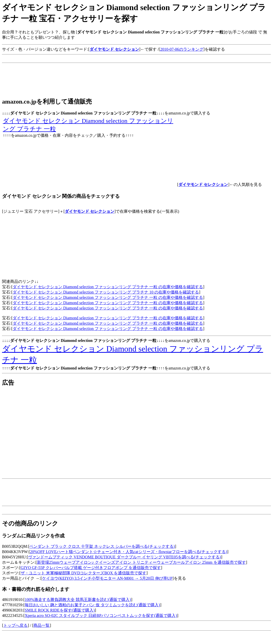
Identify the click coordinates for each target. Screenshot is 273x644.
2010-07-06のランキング (182, 49)
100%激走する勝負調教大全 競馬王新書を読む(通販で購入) (78, 600)
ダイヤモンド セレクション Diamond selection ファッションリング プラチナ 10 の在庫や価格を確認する (106, 292)
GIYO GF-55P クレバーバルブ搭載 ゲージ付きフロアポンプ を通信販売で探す (91, 568)
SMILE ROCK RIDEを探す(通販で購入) (60, 610)
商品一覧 (41, 625)
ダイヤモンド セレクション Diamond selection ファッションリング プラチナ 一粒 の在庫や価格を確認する (108, 287)
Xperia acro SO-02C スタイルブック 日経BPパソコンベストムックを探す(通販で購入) (101, 616)
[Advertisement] (94, 59)
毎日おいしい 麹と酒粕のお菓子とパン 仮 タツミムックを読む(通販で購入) (92, 605)
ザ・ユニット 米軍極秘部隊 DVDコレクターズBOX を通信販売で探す (83, 573)
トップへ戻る (15, 625)
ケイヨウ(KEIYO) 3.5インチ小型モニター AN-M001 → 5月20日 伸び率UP (107, 578)
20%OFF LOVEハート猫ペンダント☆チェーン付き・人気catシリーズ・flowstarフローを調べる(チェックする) (129, 552)
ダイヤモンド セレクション (90, 211)
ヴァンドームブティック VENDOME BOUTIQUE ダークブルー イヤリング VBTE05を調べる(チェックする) (124, 557)
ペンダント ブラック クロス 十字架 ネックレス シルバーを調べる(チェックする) (102, 546)
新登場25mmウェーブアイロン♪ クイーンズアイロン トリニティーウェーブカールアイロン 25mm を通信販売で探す (141, 562)
